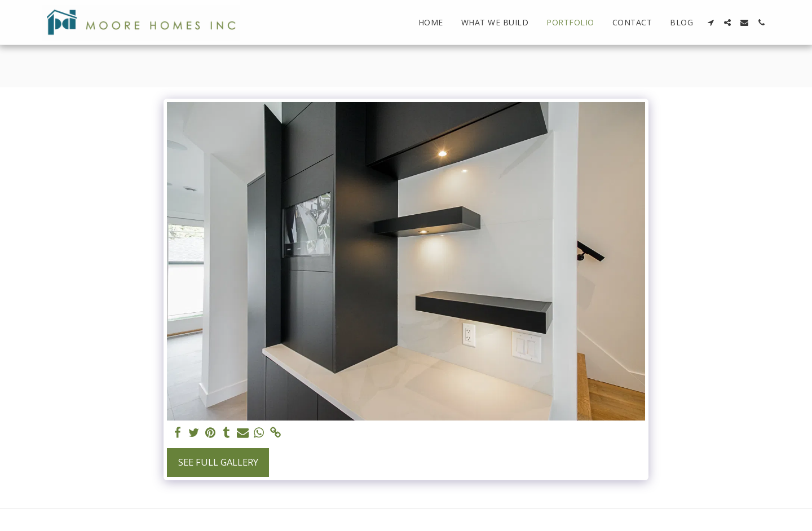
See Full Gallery (218, 462)
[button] (710, 23)
